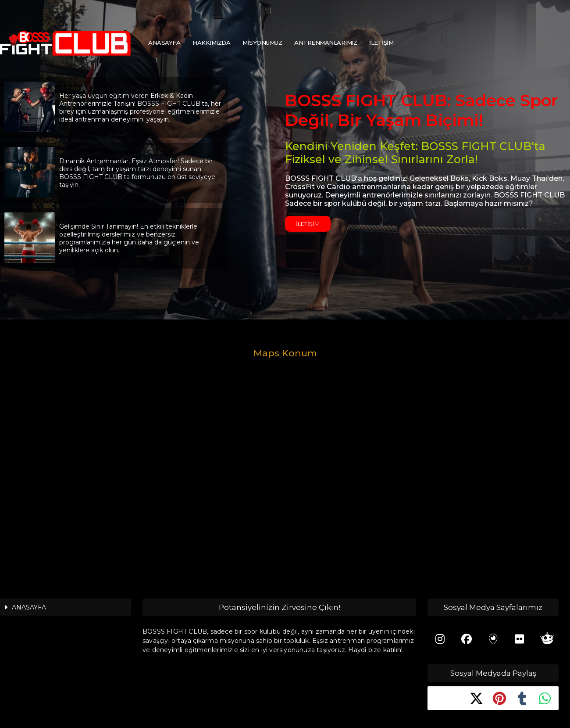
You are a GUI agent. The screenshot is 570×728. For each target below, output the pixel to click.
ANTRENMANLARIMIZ (326, 43)
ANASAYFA (164, 43)
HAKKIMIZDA (211, 43)
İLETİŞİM (381, 43)
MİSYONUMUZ (262, 43)
